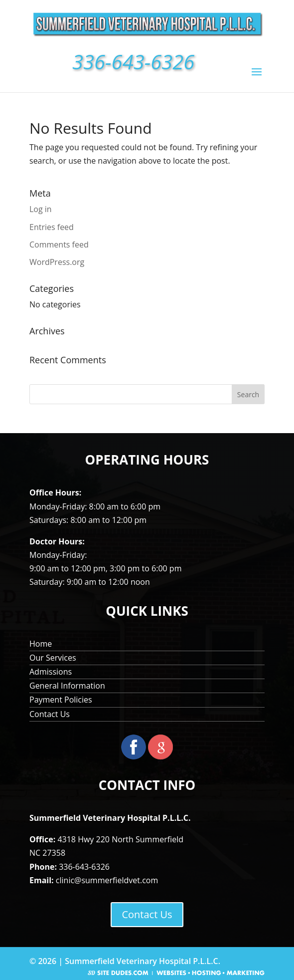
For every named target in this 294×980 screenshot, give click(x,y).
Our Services (53, 658)
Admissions (51, 672)
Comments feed (59, 245)
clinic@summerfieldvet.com (107, 880)
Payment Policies (61, 700)
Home (41, 644)
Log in (41, 209)
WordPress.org (57, 262)
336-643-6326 (84, 867)
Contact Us (50, 714)
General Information (67, 686)
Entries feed (52, 227)
